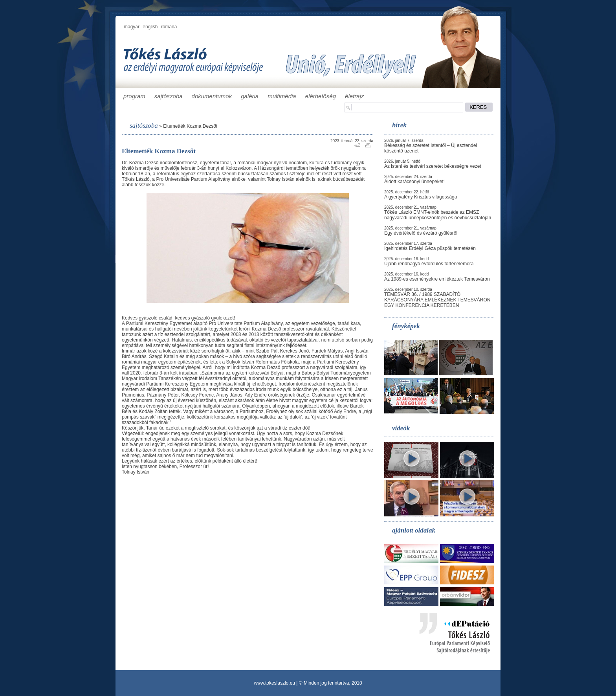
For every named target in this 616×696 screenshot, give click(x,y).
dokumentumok (212, 96)
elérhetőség (321, 96)
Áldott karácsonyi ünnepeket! (414, 182)
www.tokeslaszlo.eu (274, 683)
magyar (132, 27)
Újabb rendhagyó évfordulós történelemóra (429, 264)
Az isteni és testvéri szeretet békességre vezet (433, 166)
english (150, 27)
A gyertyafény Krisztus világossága (421, 197)
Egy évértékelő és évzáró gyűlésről (421, 233)
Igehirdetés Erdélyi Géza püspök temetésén (430, 248)
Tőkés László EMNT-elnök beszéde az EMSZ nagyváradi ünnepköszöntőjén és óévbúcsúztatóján (438, 215)
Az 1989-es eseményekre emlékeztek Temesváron (437, 279)
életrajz (354, 96)
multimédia (282, 96)
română (169, 27)
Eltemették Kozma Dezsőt (190, 126)
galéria (250, 96)
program (134, 96)
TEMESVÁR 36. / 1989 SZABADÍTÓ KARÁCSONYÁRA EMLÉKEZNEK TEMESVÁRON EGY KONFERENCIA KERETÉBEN (437, 300)
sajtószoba (169, 96)
